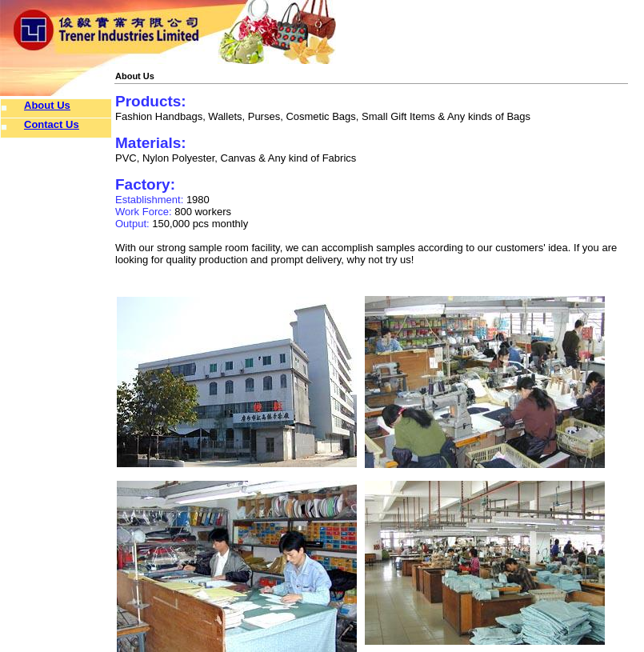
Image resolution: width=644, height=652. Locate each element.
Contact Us (52, 124)
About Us (47, 105)
